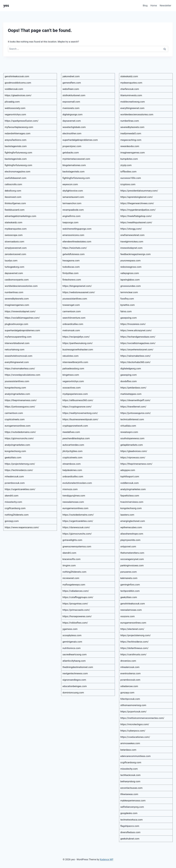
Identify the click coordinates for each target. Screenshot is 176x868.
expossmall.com (71, 102)
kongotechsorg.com (15, 388)
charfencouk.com (130, 89)
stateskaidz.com (14, 222)
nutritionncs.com (72, 648)
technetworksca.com (132, 820)
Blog (145, 5)
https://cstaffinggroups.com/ (78, 597)
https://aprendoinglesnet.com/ (137, 197)
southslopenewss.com (132, 438)
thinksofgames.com (15, 203)
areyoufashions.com (16, 140)
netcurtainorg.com (15, 350)
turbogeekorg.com (15, 267)
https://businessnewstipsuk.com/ (80, 419)
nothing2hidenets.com (17, 515)
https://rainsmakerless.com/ (20, 368)
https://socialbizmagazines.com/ (22, 318)
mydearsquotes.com (16, 229)
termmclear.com (129, 292)
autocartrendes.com (73, 445)
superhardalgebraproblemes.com (22, 330)
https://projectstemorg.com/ (20, 464)
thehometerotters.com (132, 553)
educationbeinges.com (75, 686)
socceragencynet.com (132, 559)
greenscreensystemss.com (77, 546)
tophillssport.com (130, 476)
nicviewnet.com (71, 578)
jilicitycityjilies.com (73, 451)
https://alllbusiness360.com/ (78, 400)
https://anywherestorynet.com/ (137, 350)
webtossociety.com (15, 108)
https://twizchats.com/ (75, 248)
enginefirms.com (71, 216)
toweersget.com (71, 305)
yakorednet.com (71, 76)
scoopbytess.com (72, 635)
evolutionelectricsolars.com (77, 483)
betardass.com (128, 750)
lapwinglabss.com (130, 280)
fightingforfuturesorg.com (18, 153)
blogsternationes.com (74, 165)
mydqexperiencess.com (75, 394)
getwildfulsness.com (74, 254)
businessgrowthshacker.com (78, 350)
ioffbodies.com (128, 172)
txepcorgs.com (70, 222)
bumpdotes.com (129, 159)
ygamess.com (70, 629)
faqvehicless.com (130, 496)
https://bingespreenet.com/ (77, 286)
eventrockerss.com (130, 673)
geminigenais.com (72, 642)
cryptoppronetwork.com (75, 426)
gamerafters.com (72, 83)
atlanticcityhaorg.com (74, 661)
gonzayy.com (12, 521)
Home (154, 5)
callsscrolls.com (13, 184)
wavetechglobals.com (74, 127)
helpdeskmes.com (72, 470)
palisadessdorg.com (73, 368)
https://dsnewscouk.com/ (76, 527)
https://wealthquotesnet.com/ (136, 222)
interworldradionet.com (17, 343)
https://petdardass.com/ (133, 388)
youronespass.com (130, 261)
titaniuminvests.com (131, 95)
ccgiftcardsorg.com (15, 508)
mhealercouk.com (14, 476)
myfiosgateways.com (74, 585)
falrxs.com (126, 311)
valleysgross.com (130, 273)
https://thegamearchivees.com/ (137, 203)
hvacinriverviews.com (132, 502)
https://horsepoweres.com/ (77, 616)
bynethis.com (128, 305)
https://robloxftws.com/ (75, 623)
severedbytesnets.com (17, 299)
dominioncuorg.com (73, 693)
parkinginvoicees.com (132, 565)
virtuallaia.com (128, 426)
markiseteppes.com (131, 394)
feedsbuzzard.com (15, 210)
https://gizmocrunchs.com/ (19, 438)
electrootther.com (72, 133)
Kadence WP (107, 859)
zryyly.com (126, 165)
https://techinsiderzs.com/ (19, 470)
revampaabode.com (73, 210)
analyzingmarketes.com (17, 394)
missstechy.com (13, 502)
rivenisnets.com (71, 108)
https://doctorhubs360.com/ (135, 362)
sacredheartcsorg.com (75, 654)
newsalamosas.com (73, 502)
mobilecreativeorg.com (133, 102)
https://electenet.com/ (132, 629)
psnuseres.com (128, 572)
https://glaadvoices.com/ (18, 95)
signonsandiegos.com (74, 680)
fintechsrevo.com (72, 280)
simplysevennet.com (16, 248)
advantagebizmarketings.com (21, 216)
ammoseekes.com (130, 743)
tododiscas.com (71, 267)
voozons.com (128, 616)
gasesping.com (128, 375)
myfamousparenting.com (18, 337)
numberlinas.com (14, 292)
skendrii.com (12, 496)
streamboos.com (72, 464)
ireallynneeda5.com (131, 133)
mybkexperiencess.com (133, 801)
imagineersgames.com (17, 305)
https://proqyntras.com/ (75, 604)
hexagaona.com (71, 261)
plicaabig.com (12, 102)
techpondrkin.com (130, 591)
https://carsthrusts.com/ (133, 654)
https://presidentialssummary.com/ (139, 191)
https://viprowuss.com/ (133, 457)
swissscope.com (14, 235)
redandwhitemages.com (18, 133)
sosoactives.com (72, 388)
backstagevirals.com (16, 146)
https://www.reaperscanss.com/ (22, 527)
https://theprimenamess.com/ (21, 400)
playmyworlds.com (130, 540)
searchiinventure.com (74, 318)
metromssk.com (71, 330)
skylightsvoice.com (73, 191)
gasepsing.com (128, 318)
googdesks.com (129, 813)
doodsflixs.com (128, 381)
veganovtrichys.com (15, 114)
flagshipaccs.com (130, 826)
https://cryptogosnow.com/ (77, 407)
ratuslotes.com (71, 356)
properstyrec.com (72, 146)
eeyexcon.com (70, 184)
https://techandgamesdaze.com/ (138, 337)
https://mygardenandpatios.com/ (138, 210)
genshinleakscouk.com (17, 76)
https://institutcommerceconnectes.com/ (142, 718)
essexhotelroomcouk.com (19, 356)
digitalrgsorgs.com (73, 114)
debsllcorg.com (13, 191)
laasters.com (127, 515)
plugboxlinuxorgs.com (17, 324)
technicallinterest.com (132, 419)
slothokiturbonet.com (74, 95)
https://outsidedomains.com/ (20, 432)
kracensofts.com (71, 559)
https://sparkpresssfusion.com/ (22, 121)
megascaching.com (131, 140)
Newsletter (165, 5)
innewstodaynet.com (131, 248)
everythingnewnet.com (17, 362)
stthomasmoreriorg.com (133, 705)
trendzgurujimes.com (74, 496)
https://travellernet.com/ (133, 407)
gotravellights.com (72, 540)
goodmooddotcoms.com (18, 83)
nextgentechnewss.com (75, 673)
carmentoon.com (14, 413)
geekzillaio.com (13, 457)
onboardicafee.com (73, 324)
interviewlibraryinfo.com (75, 362)
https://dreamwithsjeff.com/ (135, 400)
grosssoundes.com (131, 286)
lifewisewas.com (129, 794)
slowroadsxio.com (15, 242)
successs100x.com (131, 178)
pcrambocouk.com (15, 483)
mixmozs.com (70, 489)
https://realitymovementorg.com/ (80, 413)
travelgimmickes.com (132, 242)
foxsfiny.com (127, 299)
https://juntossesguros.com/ (20, 407)
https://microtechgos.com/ (135, 724)
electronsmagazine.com (18, 172)
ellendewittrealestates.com (77, 242)
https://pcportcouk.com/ (133, 712)
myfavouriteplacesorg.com (19, 127)
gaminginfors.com (130, 585)
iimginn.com (69, 565)
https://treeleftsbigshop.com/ (136, 216)
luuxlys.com (11, 261)
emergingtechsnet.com (133, 521)
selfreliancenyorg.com (132, 807)
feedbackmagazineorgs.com (135, 254)
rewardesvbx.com (130, 146)
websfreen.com (71, 89)
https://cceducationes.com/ (135, 737)
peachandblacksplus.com (76, 438)
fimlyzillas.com (70, 273)
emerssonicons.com (73, 235)
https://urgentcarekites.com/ (20, 489)
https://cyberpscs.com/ (133, 731)
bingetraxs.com (71, 375)
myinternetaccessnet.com (76, 159)
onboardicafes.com (73, 476)
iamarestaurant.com (73, 197)
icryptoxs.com (128, 184)
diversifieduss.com (130, 832)
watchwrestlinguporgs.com (77, 229)
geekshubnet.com (130, 839)
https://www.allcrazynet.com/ (136, 330)
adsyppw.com (128, 470)
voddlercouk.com (14, 89)
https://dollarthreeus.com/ (134, 648)
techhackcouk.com (130, 775)
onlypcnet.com (128, 546)
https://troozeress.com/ (133, 324)
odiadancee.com (129, 686)
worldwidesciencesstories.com (21, 286)
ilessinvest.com (13, 197)
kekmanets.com (129, 578)
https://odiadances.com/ (76, 591)
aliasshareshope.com (132, 534)
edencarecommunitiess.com (135, 756)
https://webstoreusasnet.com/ (79, 292)
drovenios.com (128, 661)
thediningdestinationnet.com (78, 667)
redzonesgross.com (131, 267)
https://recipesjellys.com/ (76, 337)
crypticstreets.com (15, 419)
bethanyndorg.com (130, 781)
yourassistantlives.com (17, 381)
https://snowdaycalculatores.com (23, 375)
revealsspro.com (129, 432)
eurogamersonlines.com (18, 426)
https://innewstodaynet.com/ (20, 311)
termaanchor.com (72, 203)
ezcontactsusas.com (131, 788)
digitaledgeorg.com (131, 368)
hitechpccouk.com (130, 699)
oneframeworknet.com (132, 235)
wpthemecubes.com (131, 527)
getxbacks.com (71, 153)
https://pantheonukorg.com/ (78, 343)
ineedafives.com (71, 432)
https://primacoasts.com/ (76, 610)
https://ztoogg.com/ (131, 229)
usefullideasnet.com (16, 178)
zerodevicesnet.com (15, 254)
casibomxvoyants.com (17, 280)
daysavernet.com (14, 273)
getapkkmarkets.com (132, 445)
